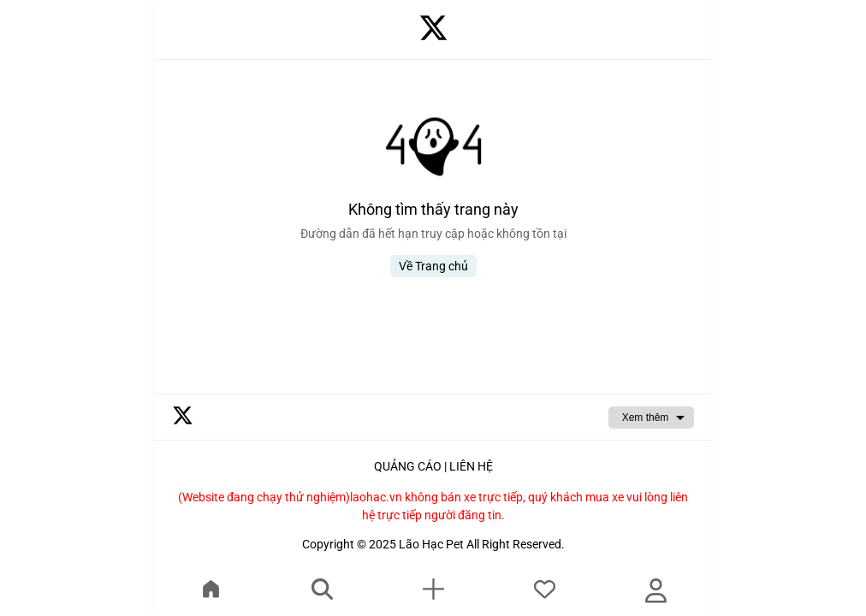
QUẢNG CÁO (408, 466)
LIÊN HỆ (471, 466)
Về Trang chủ (433, 266)
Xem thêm (646, 418)
